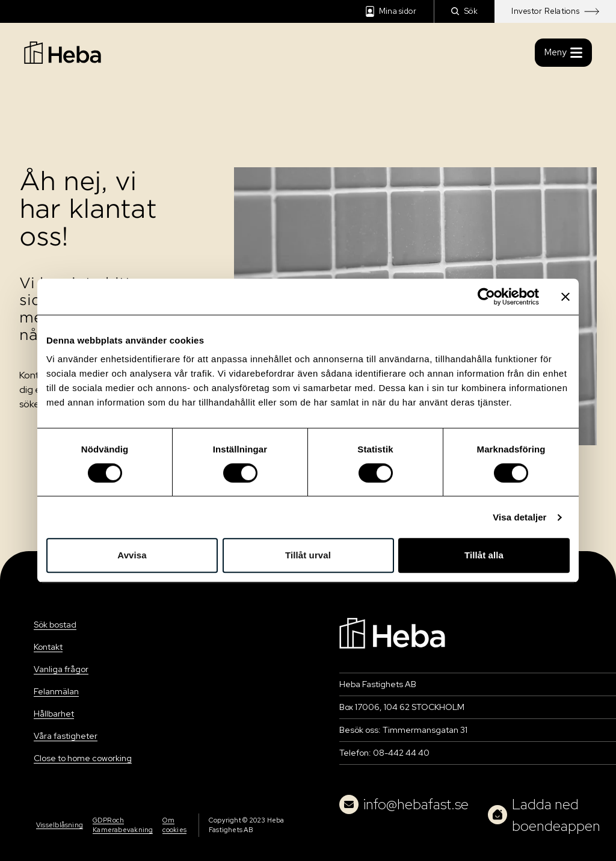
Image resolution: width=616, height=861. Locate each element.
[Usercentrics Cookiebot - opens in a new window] (486, 297)
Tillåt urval (308, 555)
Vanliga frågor (61, 669)
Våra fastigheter (66, 736)
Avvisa (132, 555)
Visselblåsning (60, 825)
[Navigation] (392, 632)
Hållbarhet (54, 714)
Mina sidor (391, 11)
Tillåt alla (484, 555)
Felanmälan (56, 691)
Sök (465, 11)
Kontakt (48, 647)
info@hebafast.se (404, 804)
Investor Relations (555, 11)
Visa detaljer (519, 517)
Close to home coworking (83, 758)
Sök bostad (55, 625)
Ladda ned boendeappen (544, 815)
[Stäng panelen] (565, 297)
